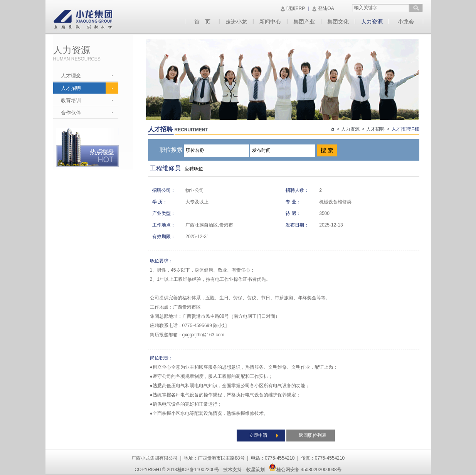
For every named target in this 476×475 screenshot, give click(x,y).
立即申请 (258, 435)
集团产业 (304, 22)
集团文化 (338, 22)
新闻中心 (270, 22)
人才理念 (71, 76)
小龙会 (406, 22)
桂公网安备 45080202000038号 (305, 470)
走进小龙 (236, 22)
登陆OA (326, 8)
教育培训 (71, 100)
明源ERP (296, 8)
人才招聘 (71, 88)
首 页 (202, 22)
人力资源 (372, 22)
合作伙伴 (71, 113)
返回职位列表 (313, 435)
